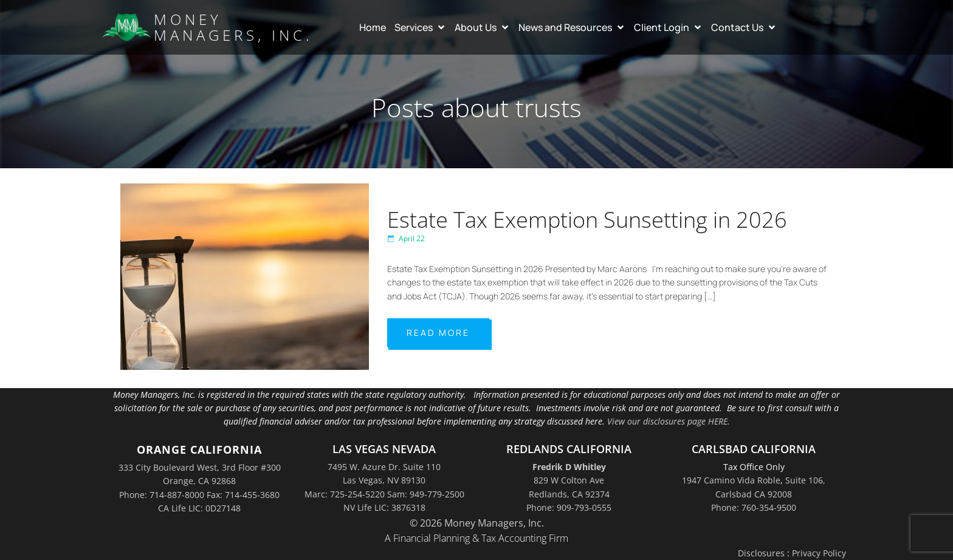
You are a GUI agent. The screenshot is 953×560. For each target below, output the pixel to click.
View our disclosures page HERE (667, 421)
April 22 (406, 238)
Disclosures (761, 553)
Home (373, 27)
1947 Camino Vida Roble (731, 480)
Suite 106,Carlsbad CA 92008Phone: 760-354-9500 (768, 494)
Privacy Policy (819, 553)
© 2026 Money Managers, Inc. (477, 523)
